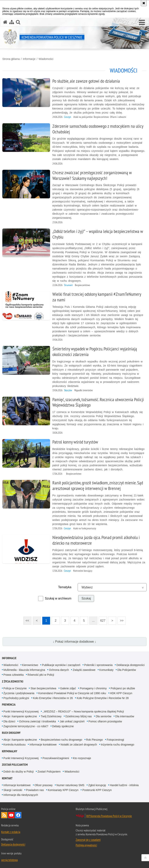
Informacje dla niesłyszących (21, 795)
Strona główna (11, 59)
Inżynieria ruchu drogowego (118, 745)
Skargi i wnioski (13, 790)
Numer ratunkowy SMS (70, 785)
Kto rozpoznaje (82, 758)
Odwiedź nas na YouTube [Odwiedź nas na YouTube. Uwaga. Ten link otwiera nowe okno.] (11, 815)
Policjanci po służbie (123, 688)
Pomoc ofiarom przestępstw (105, 721)
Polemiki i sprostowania (98, 665)
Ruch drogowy (11, 733)
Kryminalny (10, 751)
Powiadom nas (35, 790)
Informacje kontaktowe (43, 745)
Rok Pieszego (94, 740)
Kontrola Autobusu (15, 745)
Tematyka (65, 587)
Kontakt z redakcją (11, 832)
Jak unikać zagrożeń (72, 721)
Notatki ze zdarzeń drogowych (79, 745)
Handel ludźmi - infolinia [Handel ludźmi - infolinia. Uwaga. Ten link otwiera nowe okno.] (124, 785)
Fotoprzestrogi (115, 740)
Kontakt (7, 778)
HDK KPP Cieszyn (121, 693)
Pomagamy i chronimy (93, 688)
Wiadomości (46, 59)
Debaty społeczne (63, 726)
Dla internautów (125, 716)
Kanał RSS (4, 815)
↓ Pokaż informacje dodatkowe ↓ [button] (74, 642)
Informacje (29, 59)
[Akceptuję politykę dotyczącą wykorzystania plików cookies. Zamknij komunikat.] (144, 3)
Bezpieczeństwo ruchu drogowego (61, 740)
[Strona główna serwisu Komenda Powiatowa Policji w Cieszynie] (5, 22)
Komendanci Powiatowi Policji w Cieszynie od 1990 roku (72, 693)
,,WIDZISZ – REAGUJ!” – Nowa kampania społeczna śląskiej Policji (83, 711)
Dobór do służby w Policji (19, 772)
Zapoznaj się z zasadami (88, 840)
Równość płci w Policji (41, 675)
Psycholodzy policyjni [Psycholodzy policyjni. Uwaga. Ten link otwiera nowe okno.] (16, 698)
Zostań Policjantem (15, 765)
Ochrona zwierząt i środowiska (37, 721)
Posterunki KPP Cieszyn (97, 790)
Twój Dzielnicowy (51, 716)
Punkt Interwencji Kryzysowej (21, 711)
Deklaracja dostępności (130, 665)
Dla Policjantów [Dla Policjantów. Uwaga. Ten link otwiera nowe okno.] (127, 670)
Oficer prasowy (44, 785)
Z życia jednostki (13, 681)
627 (102, 619)
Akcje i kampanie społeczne (20, 716)
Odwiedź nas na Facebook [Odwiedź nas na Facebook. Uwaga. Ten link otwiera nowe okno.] (18, 815)
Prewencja (9, 705)
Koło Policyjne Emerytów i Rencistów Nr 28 (103, 698)
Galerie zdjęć (68, 688)
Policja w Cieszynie (15, 688)
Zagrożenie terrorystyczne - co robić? (26, 726)
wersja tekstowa (9, 860)
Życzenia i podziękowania (19, 693)
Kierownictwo (30, 665)
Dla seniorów (104, 716)
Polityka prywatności (86, 845)
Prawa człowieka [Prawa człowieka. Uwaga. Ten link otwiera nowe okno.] (14, 675)
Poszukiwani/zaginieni (56, 758)
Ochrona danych (59, 670)
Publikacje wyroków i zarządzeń (61, 665)
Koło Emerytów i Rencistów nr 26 (53, 698)
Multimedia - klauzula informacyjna (24, 670)
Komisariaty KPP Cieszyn (63, 790)
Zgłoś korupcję (97, 785)
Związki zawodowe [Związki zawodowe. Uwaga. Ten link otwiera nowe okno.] (84, 670)
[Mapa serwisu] (12, 22)
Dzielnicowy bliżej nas (79, 716)
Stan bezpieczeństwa (43, 688)
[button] (142, 23)
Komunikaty (106, 670)
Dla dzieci (9, 721)
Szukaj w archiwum (58, 598)
